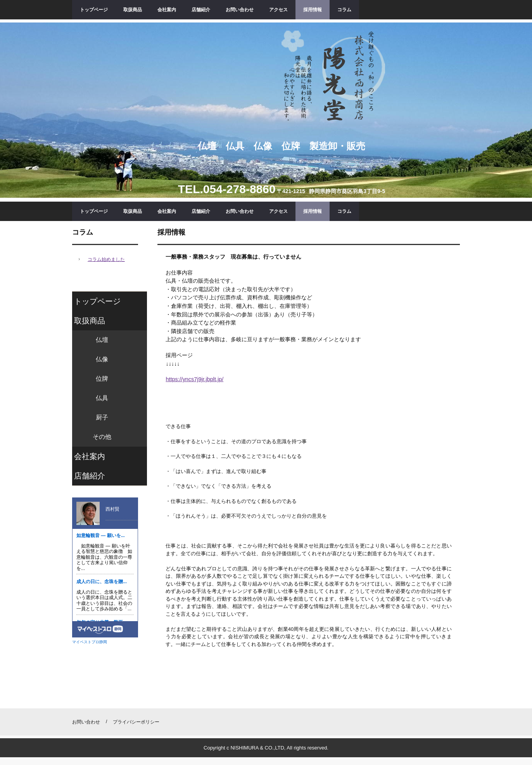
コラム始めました (106, 259)
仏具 (102, 398)
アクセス (278, 10)
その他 (102, 437)
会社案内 (167, 10)
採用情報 (313, 10)
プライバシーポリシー (136, 722)
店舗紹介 (201, 10)
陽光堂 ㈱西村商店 (333, 77)
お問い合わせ (240, 10)
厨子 (102, 417)
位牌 (102, 379)
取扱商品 (133, 10)
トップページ (94, 10)
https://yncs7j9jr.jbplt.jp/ (194, 379)
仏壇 (102, 340)
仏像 (102, 359)
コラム (344, 10)
